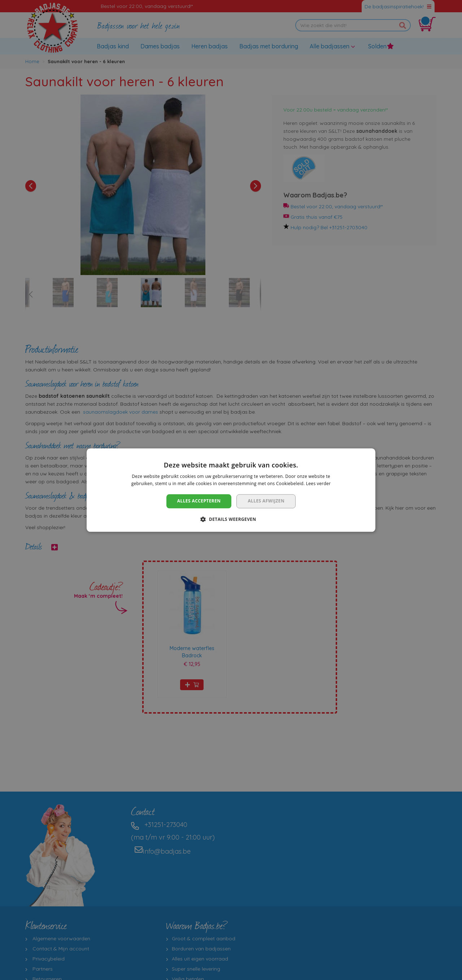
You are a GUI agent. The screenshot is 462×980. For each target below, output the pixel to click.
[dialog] (231, 490)
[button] (231, 519)
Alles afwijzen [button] (266, 501)
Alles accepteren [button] (199, 501)
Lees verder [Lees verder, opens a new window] (319, 484)
